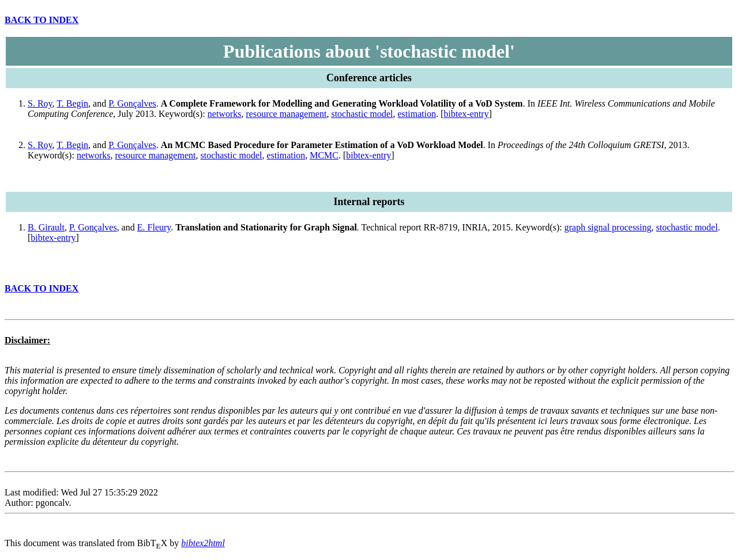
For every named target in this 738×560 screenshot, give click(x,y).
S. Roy (40, 103)
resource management (286, 114)
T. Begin (72, 103)
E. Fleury (154, 227)
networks (225, 114)
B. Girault (46, 227)
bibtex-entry (466, 114)
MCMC (324, 155)
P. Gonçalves (132, 103)
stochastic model (362, 114)
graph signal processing (608, 227)
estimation (417, 114)
